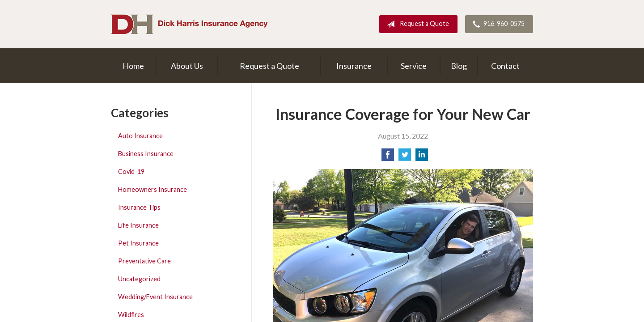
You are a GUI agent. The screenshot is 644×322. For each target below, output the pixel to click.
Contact (505, 66)
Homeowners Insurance (153, 189)
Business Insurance (146, 154)
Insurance (354, 66)
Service (414, 66)
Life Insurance (138, 225)
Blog (459, 66)
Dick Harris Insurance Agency (189, 24)
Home (133, 66)
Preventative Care (144, 261)
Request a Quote (416, 24)
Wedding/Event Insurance (155, 297)
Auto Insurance (140, 136)
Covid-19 (131, 172)
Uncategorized (139, 279)
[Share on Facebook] (388, 157)
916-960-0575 (497, 24)
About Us (187, 66)
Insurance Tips (139, 207)
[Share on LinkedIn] (422, 157)
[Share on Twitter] (405, 157)
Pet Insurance (138, 243)
